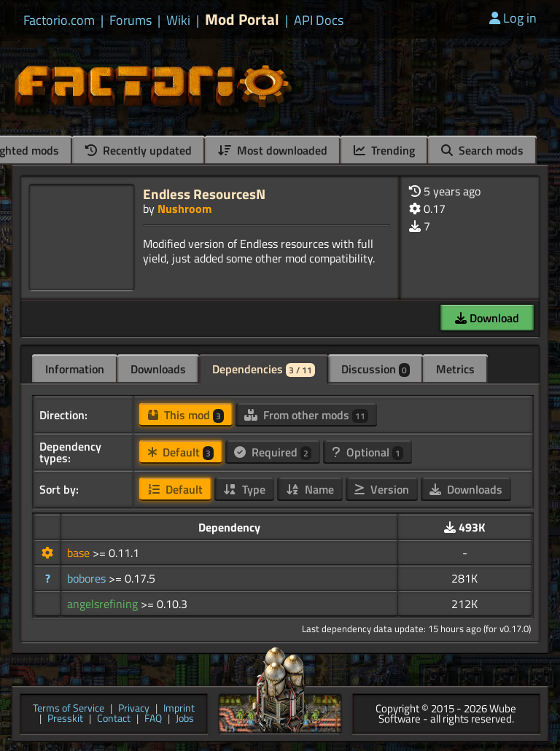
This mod (186, 415)
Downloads (158, 369)
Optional (367, 452)
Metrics (455, 369)
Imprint (179, 709)
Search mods (482, 150)
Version (382, 489)
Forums (131, 20)
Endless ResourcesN (204, 194)
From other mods (306, 415)
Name (310, 489)
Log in (513, 18)
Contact (114, 719)
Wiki (178, 20)
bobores (88, 578)
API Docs (319, 20)
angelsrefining (104, 604)
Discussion (376, 369)
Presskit (65, 719)
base (80, 553)
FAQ (153, 719)
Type (244, 489)
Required (273, 452)
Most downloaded (273, 150)
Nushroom (184, 209)
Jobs (185, 719)
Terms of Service (69, 709)
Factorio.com (59, 20)
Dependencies (264, 369)
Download (487, 318)
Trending (384, 150)
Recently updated (139, 150)
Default (181, 452)
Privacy (134, 709)
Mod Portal (242, 19)
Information (75, 369)
